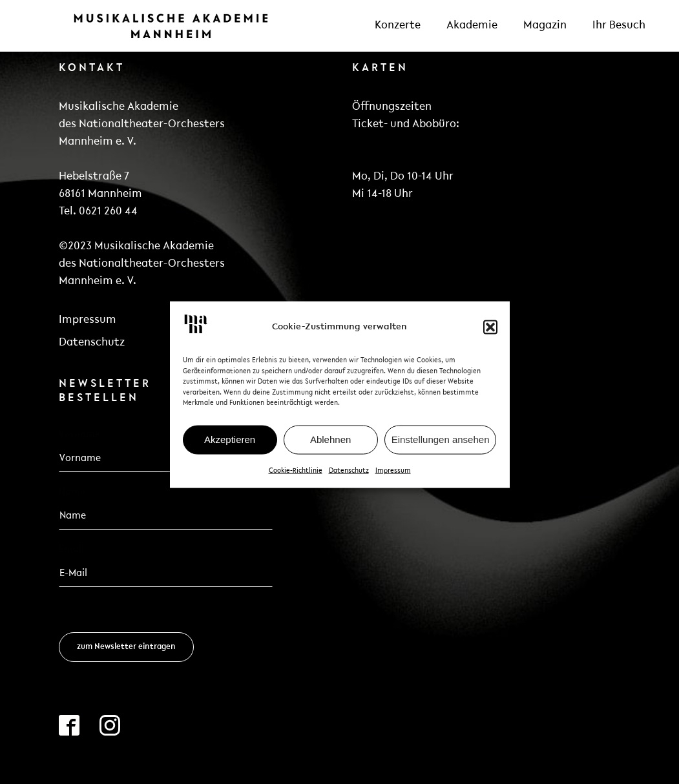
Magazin (545, 26)
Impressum (393, 478)
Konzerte (398, 26)
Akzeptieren (230, 447)
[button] (490, 334)
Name (72, 492)
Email (75, 550)
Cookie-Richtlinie (296, 478)
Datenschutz (349, 478)
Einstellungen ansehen (441, 447)
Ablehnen (330, 447)
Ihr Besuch (619, 26)
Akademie (472, 26)
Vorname (79, 435)
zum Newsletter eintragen (126, 647)
